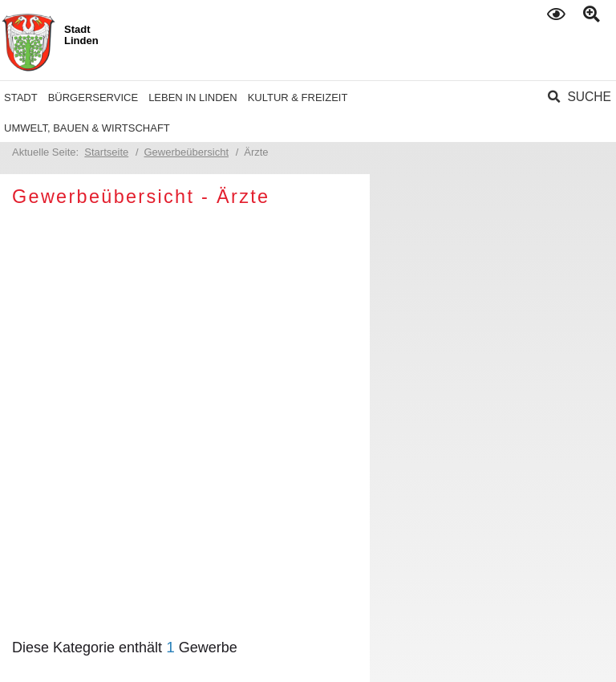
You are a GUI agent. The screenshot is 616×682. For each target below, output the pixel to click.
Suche (589, 97)
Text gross (594, 15)
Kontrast (558, 14)
